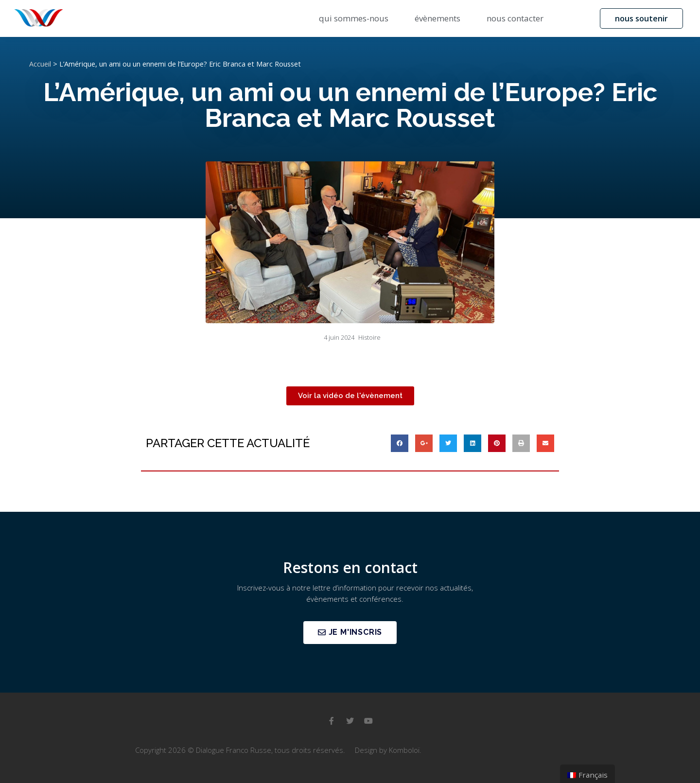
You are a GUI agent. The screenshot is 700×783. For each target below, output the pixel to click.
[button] (641, 18)
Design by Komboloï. (388, 750)
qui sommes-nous (354, 18)
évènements (437, 18)
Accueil (40, 64)
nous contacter (515, 18)
